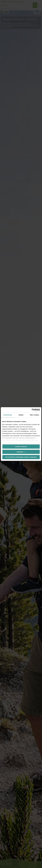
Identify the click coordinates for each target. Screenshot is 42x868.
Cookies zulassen (21, 446)
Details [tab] (21, 415)
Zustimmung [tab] (8, 415)
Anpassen (21, 452)
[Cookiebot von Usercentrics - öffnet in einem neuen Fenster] (32, 410)
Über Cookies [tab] (35, 415)
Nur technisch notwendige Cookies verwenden (21, 457)
